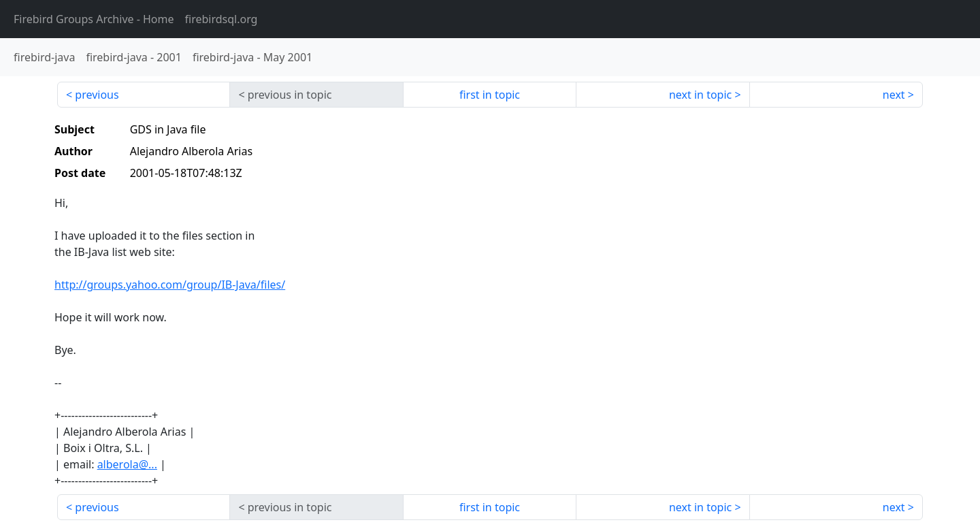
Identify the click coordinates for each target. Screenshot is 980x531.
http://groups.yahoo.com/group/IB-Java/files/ (170, 285)
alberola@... (127, 464)
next (894, 95)
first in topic (490, 95)
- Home (94, 19)
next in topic (700, 95)
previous (97, 95)
